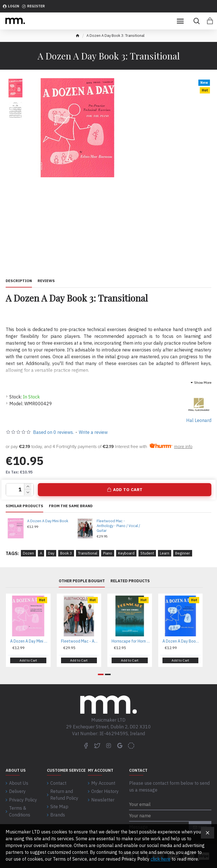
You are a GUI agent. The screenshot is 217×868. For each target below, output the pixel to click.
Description (19, 281)
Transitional (88, 553)
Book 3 (66, 553)
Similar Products (24, 506)
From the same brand (71, 506)
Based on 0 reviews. (53, 432)
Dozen (28, 553)
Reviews (46, 281)
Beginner (183, 553)
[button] (101, 674)
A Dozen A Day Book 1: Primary (182, 641)
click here (160, 859)
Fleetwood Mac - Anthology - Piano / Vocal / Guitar (118, 526)
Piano (108, 553)
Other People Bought (82, 581)
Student (147, 553)
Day (51, 553)
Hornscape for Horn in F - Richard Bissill (131, 641)
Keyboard (126, 553)
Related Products (130, 581)
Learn (165, 553)
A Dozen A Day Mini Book (48, 521)
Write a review (93, 432)
